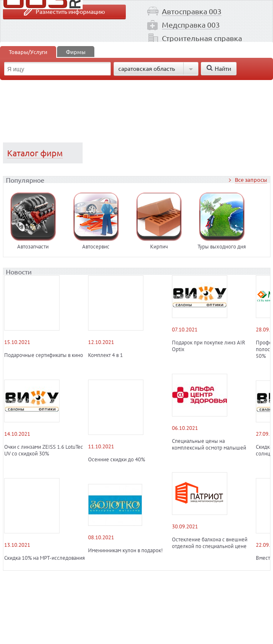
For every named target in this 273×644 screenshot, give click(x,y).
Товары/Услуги (28, 52)
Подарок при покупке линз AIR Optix (209, 346)
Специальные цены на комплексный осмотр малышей (209, 445)
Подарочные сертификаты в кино (44, 355)
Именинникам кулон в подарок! (125, 551)
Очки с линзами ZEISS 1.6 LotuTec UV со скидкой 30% (44, 450)
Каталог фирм (35, 153)
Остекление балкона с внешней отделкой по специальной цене (210, 543)
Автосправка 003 (192, 11)
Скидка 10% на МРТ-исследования (44, 558)
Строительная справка (202, 38)
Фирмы (76, 52)
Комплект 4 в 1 (105, 355)
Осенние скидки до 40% (117, 460)
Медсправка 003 (191, 25)
